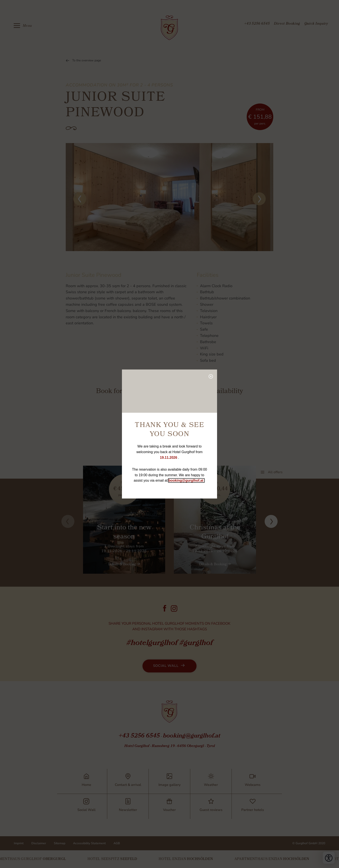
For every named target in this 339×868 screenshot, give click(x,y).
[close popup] (211, 376)
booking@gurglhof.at (186, 480)
